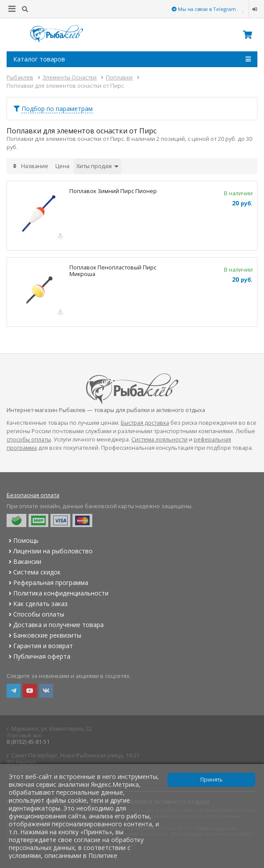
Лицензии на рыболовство (50, 551)
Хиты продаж (98, 166)
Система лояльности (159, 439)
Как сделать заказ (37, 604)
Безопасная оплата (33, 495)
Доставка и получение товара (55, 625)
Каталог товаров (132, 59)
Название (35, 166)
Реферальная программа (47, 583)
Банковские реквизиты (44, 635)
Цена (62, 166)
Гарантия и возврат (40, 646)
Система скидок (34, 572)
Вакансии (24, 561)
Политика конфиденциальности (58, 593)
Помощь (23, 540)
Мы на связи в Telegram (204, 9)
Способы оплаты (35, 614)
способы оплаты (29, 439)
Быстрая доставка (145, 423)
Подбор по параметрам (57, 109)
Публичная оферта (38, 656)
